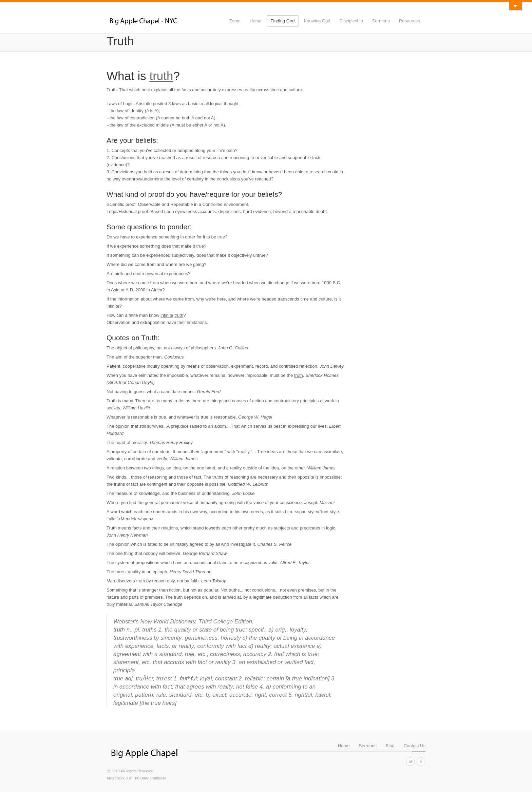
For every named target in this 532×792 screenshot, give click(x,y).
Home (256, 21)
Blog (390, 746)
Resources (410, 21)
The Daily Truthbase (149, 778)
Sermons (381, 21)
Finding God (283, 21)
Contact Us (415, 746)
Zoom (235, 21)
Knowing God (317, 21)
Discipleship (351, 21)
